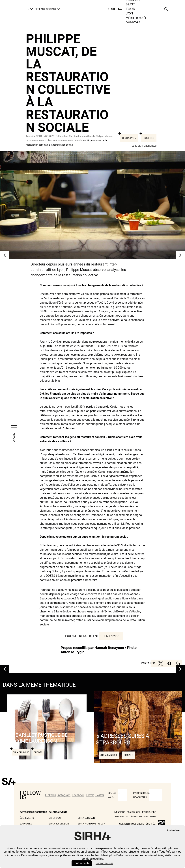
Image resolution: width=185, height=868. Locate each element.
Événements (27, 818)
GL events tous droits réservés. (137, 824)
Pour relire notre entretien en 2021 (92, 636)
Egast (130, 4)
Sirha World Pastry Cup (91, 824)
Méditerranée (136, 18)
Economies (26, 824)
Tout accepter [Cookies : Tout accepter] (82, 863)
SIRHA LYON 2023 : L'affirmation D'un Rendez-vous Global (65, 136)
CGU (138, 812)
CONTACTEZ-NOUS (114, 795)
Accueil (30, 136)
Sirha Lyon (129, 138)
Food (131, 9)
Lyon (129, 13)
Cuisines (149, 138)
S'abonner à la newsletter (141, 795)
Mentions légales (124, 812)
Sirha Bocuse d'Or (59, 824)
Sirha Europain (86, 818)
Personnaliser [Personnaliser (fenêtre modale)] (104, 863)
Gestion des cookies (145, 817)
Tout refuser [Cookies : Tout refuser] (174, 831)
